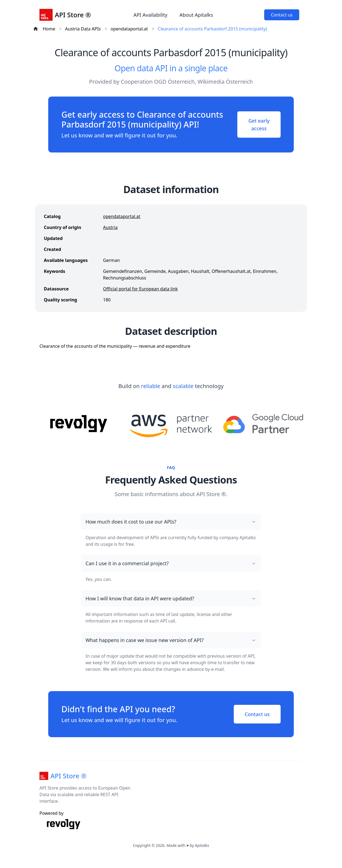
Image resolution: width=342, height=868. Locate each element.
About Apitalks (196, 15)
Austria (110, 227)
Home (49, 29)
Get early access (259, 125)
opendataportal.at (129, 29)
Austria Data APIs (83, 29)
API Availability (150, 15)
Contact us (282, 15)
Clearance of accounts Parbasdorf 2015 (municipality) (213, 29)
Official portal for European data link (140, 289)
